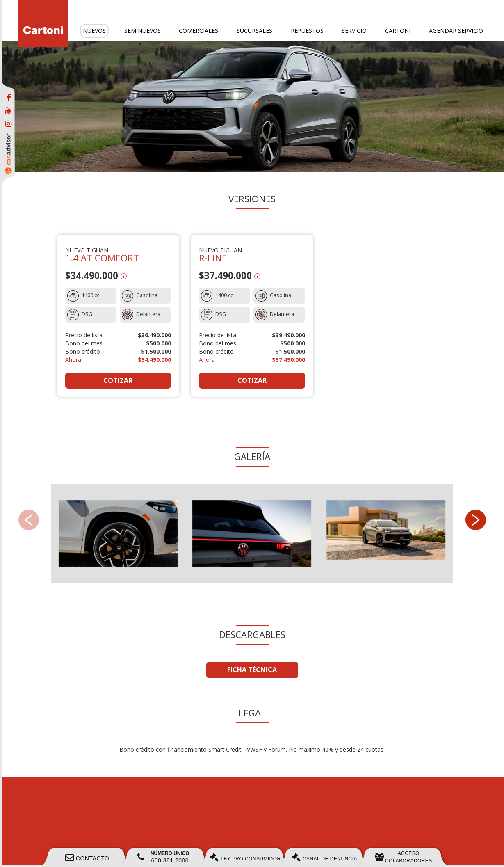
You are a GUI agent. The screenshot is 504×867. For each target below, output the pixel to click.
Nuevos (94, 31)
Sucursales (254, 31)
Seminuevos (143, 31)
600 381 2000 (163, 857)
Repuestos (307, 31)
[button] (476, 520)
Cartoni (398, 31)
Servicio (354, 31)
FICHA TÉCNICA (252, 670)
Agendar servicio (456, 31)
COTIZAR (118, 380)
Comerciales (198, 31)
